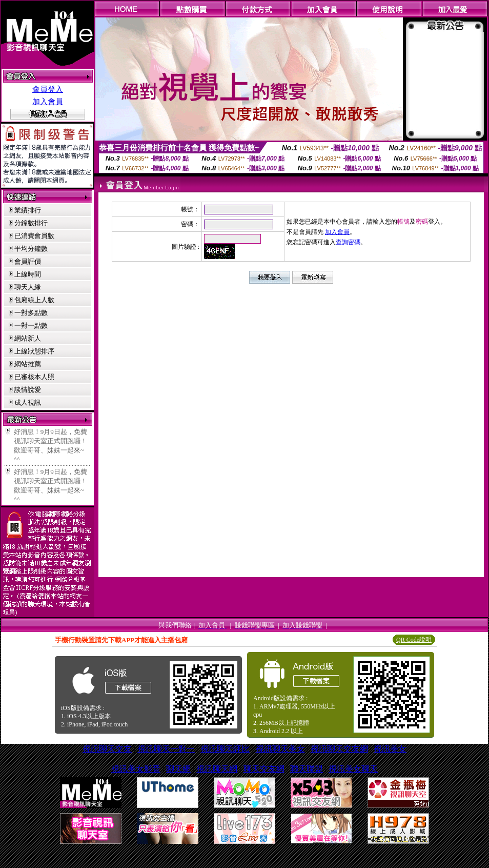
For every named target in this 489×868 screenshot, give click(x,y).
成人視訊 (28, 402)
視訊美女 (390, 749)
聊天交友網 (264, 769)
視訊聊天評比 (225, 749)
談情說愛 (28, 390)
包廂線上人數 (34, 300)
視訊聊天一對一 (166, 749)
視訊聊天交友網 (339, 749)
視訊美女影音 (136, 769)
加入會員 (48, 102)
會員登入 (48, 89)
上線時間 (28, 274)
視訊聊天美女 (280, 749)
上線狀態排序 (34, 351)
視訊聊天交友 (107, 749)
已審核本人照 (34, 377)
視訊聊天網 (217, 769)
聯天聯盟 (307, 769)
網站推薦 (28, 364)
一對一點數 (31, 325)
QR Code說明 (414, 640)
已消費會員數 (34, 236)
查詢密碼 (348, 242)
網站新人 (28, 338)
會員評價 (28, 261)
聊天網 (178, 769)
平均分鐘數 (31, 249)
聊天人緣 (28, 287)
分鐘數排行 (31, 223)
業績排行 (28, 210)
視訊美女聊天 (353, 769)
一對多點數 (31, 313)
